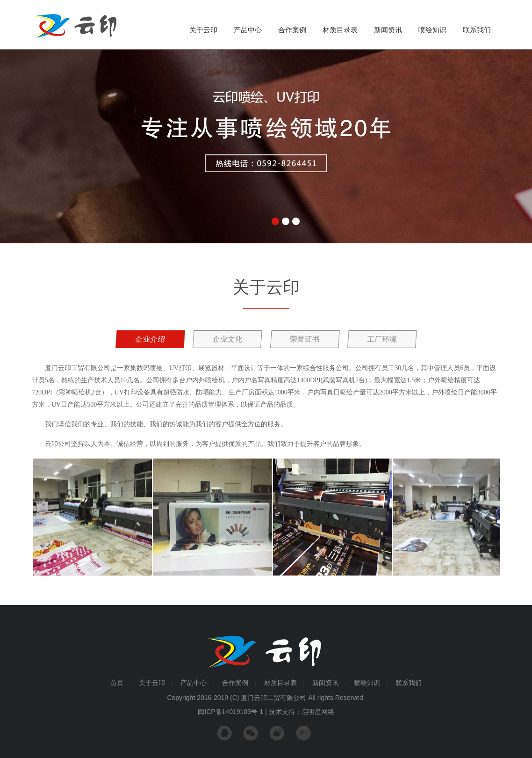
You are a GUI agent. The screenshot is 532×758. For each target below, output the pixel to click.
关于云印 (203, 30)
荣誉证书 (304, 339)
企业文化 (227, 339)
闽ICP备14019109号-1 (230, 712)
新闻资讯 (388, 30)
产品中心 (248, 30)
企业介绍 (149, 339)
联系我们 (477, 30)
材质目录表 (340, 30)
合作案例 (292, 30)
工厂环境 (381, 339)
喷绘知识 (432, 30)
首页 (117, 683)
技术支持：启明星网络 (302, 712)
